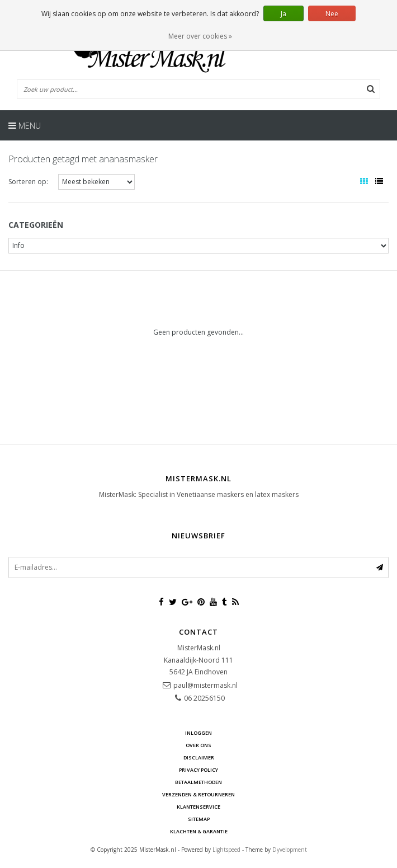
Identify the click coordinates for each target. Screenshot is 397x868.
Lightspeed (226, 850)
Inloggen (198, 733)
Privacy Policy (198, 770)
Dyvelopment (290, 850)
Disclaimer (199, 757)
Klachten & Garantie (199, 831)
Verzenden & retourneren (198, 794)
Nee (332, 14)
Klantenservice (198, 807)
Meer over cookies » (200, 36)
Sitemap (199, 819)
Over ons (198, 745)
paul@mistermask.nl (205, 685)
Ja (283, 14)
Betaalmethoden (198, 782)
